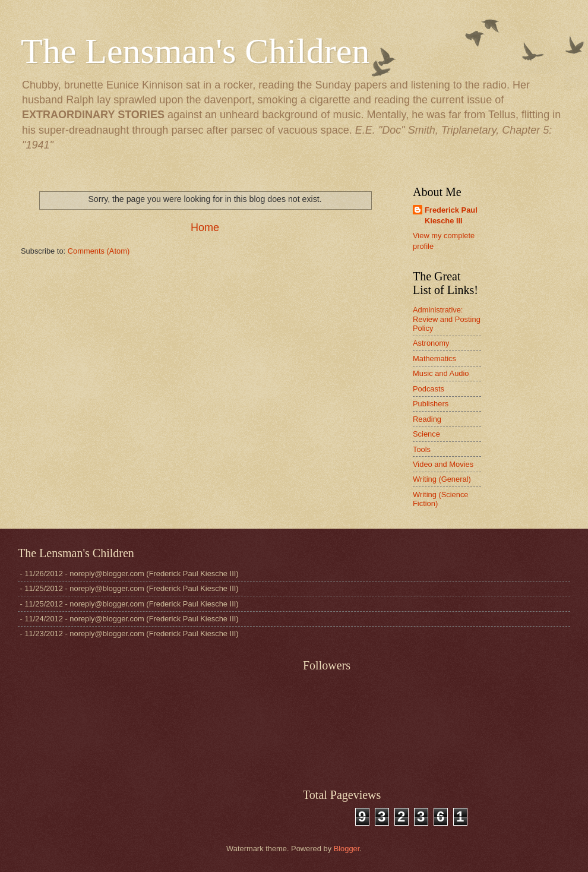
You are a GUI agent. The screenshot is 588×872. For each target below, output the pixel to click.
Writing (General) (442, 479)
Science (426, 434)
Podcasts (429, 389)
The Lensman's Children (195, 51)
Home (205, 228)
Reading (427, 419)
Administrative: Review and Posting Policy (447, 319)
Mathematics (434, 358)
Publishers (431, 404)
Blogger (347, 849)
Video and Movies (443, 464)
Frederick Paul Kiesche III (451, 215)
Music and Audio (441, 373)
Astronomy (431, 343)
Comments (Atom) (99, 251)
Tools (422, 449)
